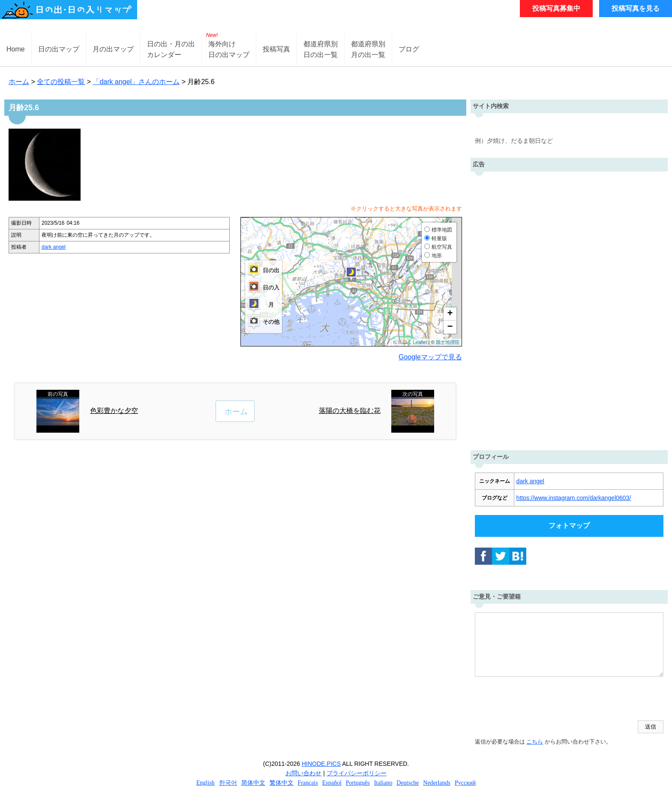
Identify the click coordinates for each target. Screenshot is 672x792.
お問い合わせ (303, 773)
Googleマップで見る (430, 357)
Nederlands (437, 783)
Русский (465, 783)
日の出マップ (59, 49)
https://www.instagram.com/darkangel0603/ (574, 498)
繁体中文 (282, 783)
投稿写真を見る (636, 8)
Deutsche (408, 783)
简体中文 (253, 783)
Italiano (383, 783)
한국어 (228, 783)
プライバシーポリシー (357, 773)
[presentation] (540, 699)
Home (16, 49)
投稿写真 (276, 49)
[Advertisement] (569, 309)
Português (358, 783)
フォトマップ (569, 525)
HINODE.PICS (321, 764)
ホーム (19, 82)
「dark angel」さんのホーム (136, 82)
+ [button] (450, 314)
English (205, 783)
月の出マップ (113, 49)
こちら (535, 742)
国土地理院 (448, 342)
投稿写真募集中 (556, 8)
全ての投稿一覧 (61, 82)
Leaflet (420, 342)
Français (307, 783)
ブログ (409, 49)
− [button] (450, 327)
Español (332, 783)
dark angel (54, 247)
